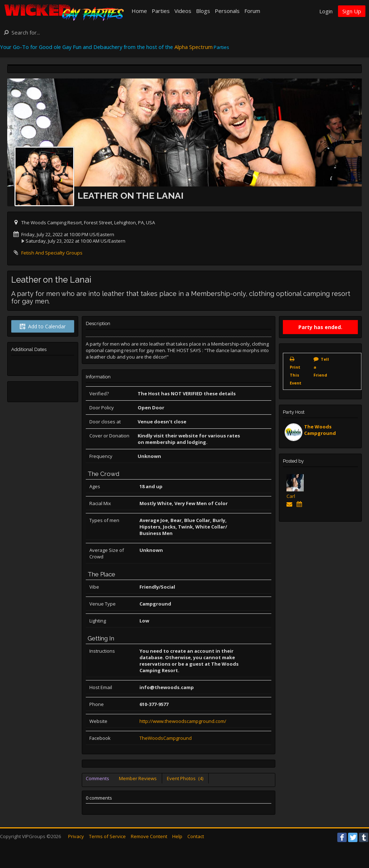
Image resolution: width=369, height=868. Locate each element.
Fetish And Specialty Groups (52, 253)
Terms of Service (107, 836)
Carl (291, 496)
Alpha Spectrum (194, 47)
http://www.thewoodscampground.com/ (183, 721)
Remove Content (149, 836)
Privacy (76, 836)
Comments (97, 778)
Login (326, 11)
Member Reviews (138, 778)
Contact (196, 836)
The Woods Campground (320, 430)
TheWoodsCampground (166, 738)
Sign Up (352, 11)
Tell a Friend (321, 367)
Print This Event (295, 375)
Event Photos (185, 778)
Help (177, 836)
